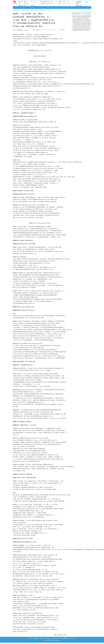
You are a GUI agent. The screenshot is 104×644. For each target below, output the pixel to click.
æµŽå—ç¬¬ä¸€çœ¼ (26, 2)
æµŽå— (25, 7)
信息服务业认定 (47, 638)
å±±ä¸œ (35, 6)
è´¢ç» (60, 3)
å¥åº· (52, 2)
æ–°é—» (17, 7)
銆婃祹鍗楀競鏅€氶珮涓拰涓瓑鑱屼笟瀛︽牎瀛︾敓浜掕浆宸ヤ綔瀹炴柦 (82, 26)
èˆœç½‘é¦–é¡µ (16, 10)
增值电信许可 (36, 638)
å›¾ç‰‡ (48, 3)
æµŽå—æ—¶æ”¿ (35, 10)
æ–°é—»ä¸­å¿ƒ (21, 2)
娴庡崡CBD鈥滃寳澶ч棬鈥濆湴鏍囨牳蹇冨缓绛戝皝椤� (82, 16)
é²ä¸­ (68, 2)
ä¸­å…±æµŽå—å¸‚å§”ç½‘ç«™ (79, 2)
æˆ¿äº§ (60, 2)
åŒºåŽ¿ (86, 2)
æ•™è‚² (52, 3)
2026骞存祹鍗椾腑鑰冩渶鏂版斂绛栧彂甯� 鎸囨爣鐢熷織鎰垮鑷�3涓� (82, 24)
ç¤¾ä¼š (48, 7)
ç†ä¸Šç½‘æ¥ (43, 3)
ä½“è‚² (64, 7)
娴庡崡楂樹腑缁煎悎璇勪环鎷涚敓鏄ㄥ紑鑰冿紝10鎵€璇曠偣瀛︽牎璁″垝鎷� (82, 28)
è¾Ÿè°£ (49, 2)
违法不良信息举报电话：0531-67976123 (67, 638)
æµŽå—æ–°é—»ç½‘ (26, 6)
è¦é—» (32, 2)
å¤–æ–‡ (86, 6)
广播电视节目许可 (55, 638)
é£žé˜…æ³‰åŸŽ (44, 2)
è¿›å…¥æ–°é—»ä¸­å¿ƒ (87, 14)
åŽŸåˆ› (32, 6)
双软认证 (41, 638)
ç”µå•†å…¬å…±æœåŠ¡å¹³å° (79, 6)
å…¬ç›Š (68, 3)
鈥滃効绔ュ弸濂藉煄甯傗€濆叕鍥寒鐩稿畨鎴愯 (81, 18)
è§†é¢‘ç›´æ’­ (21, 6)
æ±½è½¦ (64, 2)
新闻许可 (31, 638)
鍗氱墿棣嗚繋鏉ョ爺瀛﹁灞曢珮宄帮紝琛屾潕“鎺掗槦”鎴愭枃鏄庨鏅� (82, 22)
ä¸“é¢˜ (35, 2)
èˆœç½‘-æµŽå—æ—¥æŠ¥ (23, 30)
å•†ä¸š (64, 3)
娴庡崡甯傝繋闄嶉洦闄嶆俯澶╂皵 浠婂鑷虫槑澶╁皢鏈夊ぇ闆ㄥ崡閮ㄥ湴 (82, 20)
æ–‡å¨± (56, 7)
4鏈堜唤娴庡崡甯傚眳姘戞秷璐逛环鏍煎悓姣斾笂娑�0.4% (81, 30)
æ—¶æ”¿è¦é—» (42, 10)
